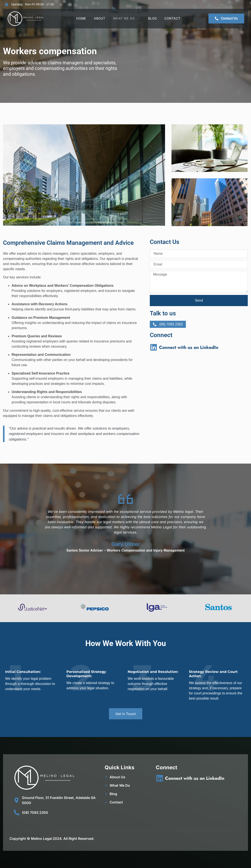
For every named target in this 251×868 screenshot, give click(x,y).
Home (81, 19)
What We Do (127, 19)
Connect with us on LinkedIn (189, 347)
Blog (152, 19)
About (100, 19)
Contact (172, 19)
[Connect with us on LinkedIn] (154, 347)
